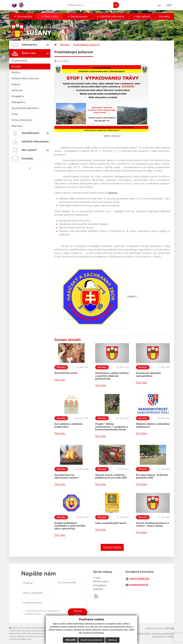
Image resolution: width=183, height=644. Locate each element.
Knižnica (16, 84)
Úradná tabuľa (19, 61)
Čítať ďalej (60, 380)
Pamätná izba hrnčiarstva (25, 78)
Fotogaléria (18, 96)
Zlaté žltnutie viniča (66, 373)
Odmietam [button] (112, 640)
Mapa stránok (15, 633)
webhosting (37, 633)
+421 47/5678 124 (139, 579)
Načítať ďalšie (112, 547)
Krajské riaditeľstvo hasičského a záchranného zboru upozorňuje (70, 526)
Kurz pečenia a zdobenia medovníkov (68, 425)
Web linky (18, 126)
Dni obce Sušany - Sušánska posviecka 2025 (152, 476)
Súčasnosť (17, 90)
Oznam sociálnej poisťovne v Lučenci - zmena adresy (153, 524)
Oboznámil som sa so (43, 612)
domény (13, 636)
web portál (27, 633)
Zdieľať (95, 296)
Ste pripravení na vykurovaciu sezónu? (67, 476)
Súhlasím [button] (70, 640)
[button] (23, 16)
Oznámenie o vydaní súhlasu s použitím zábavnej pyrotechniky (112, 376)
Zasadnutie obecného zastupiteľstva (148, 374)
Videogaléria (18, 102)
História (16, 72)
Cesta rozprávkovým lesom (111, 523)
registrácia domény (25, 636)
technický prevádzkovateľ (20, 639)
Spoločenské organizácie (26, 108)
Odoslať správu (78, 613)
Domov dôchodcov (22, 120)
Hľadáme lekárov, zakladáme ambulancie (153, 425)
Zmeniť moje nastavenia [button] (91, 640)
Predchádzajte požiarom (87, 45)
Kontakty (164, 16)
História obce (101, 582)
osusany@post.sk (139, 585)
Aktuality (16, 67)
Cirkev (15, 114)
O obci (97, 578)
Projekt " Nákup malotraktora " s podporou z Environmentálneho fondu (112, 427)
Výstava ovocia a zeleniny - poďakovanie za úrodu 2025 (111, 476)
